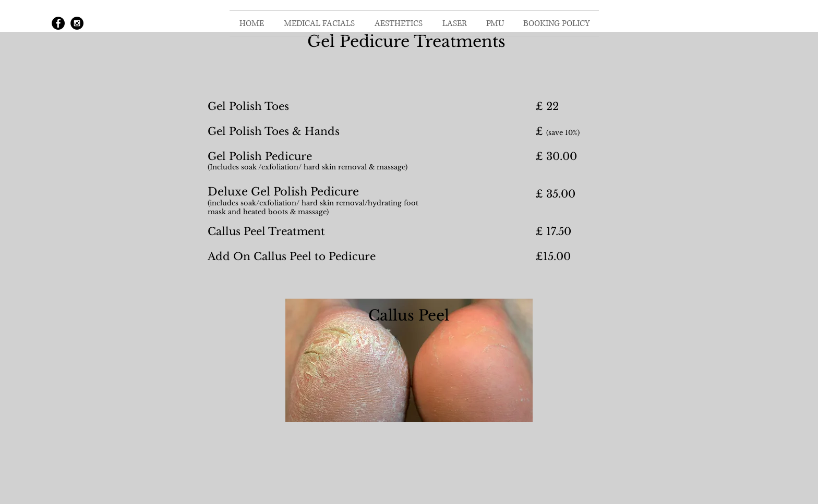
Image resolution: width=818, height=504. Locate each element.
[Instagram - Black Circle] (77, 23)
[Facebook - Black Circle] (58, 23)
